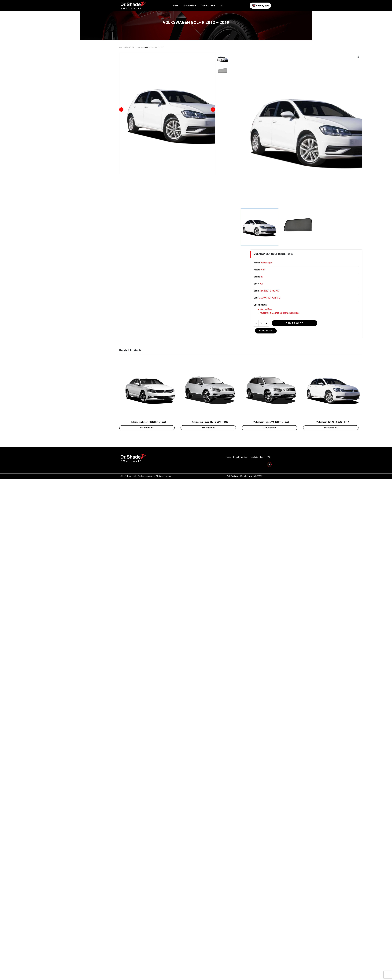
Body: (292, 335)
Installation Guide (208, 5)
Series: (292, 328)
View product (154, 495)
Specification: (296, 356)
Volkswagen (130, 47)
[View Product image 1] (297, 273)
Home (176, 5)
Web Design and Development (240, 544)
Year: (291, 342)
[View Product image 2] (346, 273)
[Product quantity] (296, 375)
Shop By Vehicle (190, 5)
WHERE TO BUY (301, 382)
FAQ (222, 5)
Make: (292, 314)
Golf (137, 47)
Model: (292, 321)
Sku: (291, 349)
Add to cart (329, 374)
